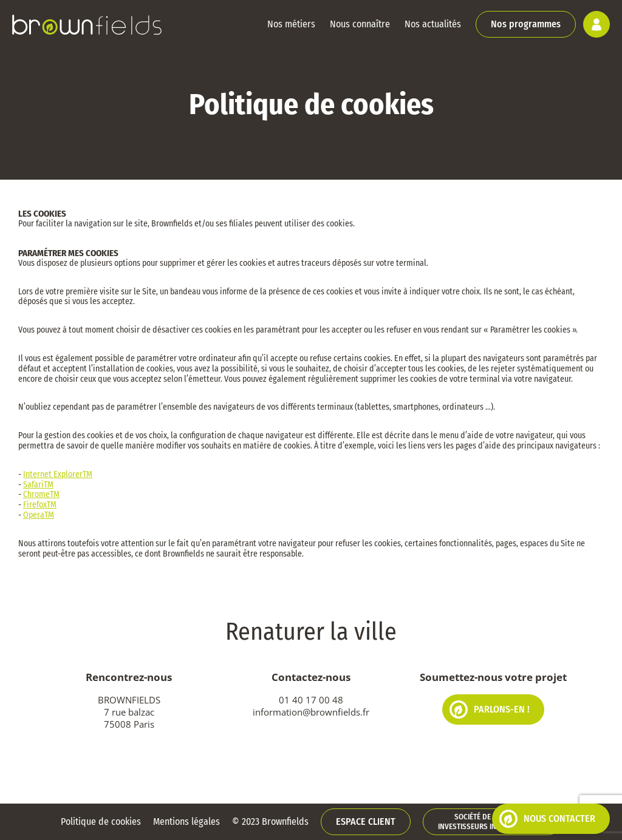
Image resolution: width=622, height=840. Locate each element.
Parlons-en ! (490, 710)
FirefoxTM (40, 505)
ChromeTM (41, 494)
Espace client (366, 821)
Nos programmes (526, 24)
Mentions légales (186, 821)
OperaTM (39, 515)
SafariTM (38, 485)
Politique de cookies (101, 821)
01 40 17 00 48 (311, 700)
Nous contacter (547, 819)
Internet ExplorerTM (58, 474)
